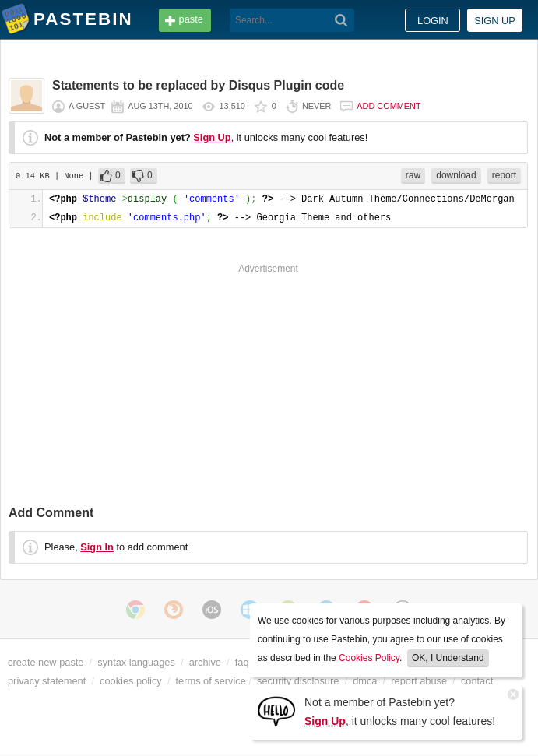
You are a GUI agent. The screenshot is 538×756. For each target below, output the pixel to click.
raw (413, 175)
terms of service (211, 681)
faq (242, 662)
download (456, 175)
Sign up (495, 21)
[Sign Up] (276, 710)
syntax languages (136, 662)
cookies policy (131, 681)
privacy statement (47, 681)
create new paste (46, 662)
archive (205, 662)
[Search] (341, 20)
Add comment (389, 106)
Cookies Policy (369, 658)
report (504, 175)
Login (433, 21)
